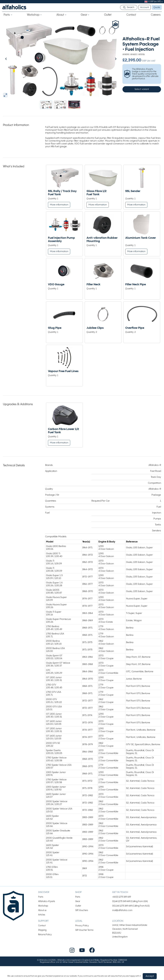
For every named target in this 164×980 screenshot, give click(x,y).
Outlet (78, 884)
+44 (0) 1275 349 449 (122, 875)
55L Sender (133, 191)
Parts (41, 875)
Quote (157, 7)
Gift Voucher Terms (84, 908)
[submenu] (162, 2)
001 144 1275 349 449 (122, 884)
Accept (150, 976)
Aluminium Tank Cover (141, 238)
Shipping (42, 908)
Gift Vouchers (82, 888)
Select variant (142, 89)
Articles (42, 893)
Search (131, 7)
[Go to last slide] (12, 59)
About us (42, 888)
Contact (42, 904)
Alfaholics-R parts (47, 879)
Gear (78, 879)
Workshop (43, 884)
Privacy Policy (82, 904)
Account (144, 7)
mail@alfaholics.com (122, 888)
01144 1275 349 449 (121, 879)
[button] (46, 105)
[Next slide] (109, 59)
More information (59, 205)
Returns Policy (45, 913)
